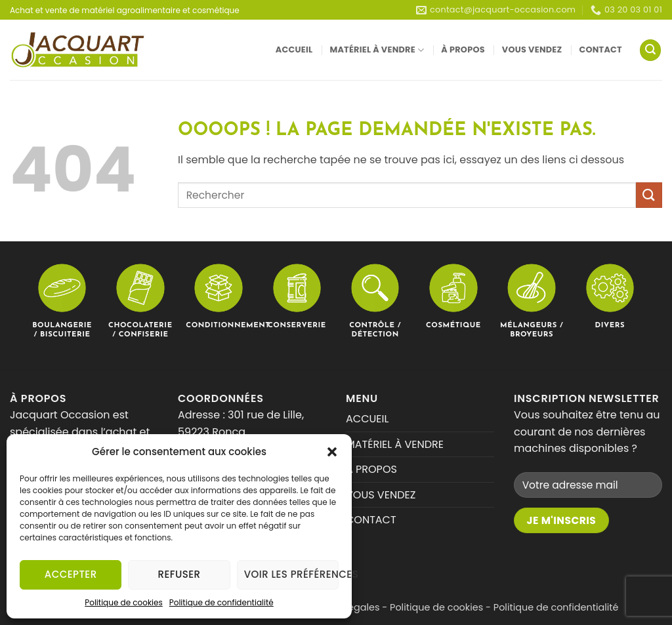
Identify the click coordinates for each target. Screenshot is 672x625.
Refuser (179, 574)
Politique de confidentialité (221, 602)
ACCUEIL (294, 50)
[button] (332, 452)
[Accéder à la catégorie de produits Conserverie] (297, 296)
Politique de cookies (124, 602)
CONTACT (600, 50)
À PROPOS (463, 50)
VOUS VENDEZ (532, 50)
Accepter (71, 574)
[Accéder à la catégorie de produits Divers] (610, 296)
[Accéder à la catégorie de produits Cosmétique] (453, 296)
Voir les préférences (291, 574)
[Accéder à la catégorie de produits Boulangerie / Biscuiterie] (62, 301)
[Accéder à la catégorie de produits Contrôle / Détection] (375, 301)
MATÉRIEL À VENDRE (377, 50)
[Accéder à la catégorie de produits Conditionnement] (219, 296)
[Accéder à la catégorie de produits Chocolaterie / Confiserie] (140, 301)
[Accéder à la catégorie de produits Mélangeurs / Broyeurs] (532, 301)
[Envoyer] (649, 195)
